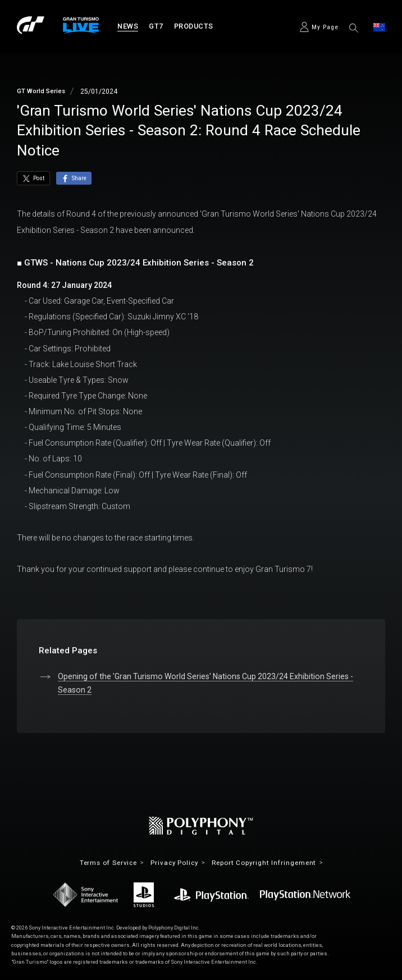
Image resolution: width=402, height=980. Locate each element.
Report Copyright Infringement (267, 863)
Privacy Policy (174, 863)
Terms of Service (105, 863)
